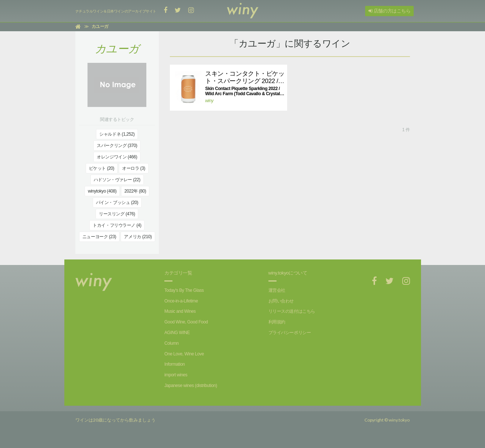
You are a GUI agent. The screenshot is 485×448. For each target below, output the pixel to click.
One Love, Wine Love (184, 354)
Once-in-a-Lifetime (181, 301)
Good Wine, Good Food (186, 322)
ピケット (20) (102, 168)
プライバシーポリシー (290, 333)
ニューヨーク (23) (99, 237)
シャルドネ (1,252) (117, 134)
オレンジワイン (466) (117, 157)
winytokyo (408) (102, 191)
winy (209, 101)
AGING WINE (177, 333)
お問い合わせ (281, 301)
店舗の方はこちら (389, 11)
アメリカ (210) (138, 237)
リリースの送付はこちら (292, 311)
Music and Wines (180, 311)
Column (172, 343)
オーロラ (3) (134, 168)
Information (174, 364)
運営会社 (277, 290)
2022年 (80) (135, 191)
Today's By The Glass (184, 290)
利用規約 (277, 322)
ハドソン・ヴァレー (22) (117, 180)
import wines (176, 375)
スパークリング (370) (117, 146)
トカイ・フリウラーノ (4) (117, 225)
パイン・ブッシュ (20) (117, 203)
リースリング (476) (117, 214)
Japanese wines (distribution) (191, 386)
